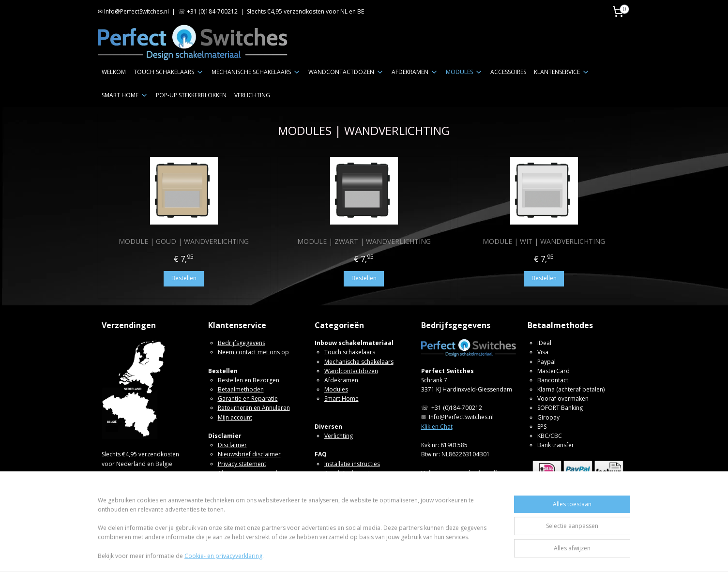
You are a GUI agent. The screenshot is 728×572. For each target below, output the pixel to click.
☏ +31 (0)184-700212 (208, 11)
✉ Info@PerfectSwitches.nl (133, 11)
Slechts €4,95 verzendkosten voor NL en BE (305, 11)
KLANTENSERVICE (562, 72)
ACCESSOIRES (508, 72)
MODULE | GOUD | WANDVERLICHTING (184, 241)
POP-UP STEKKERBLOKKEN (191, 95)
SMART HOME (125, 95)
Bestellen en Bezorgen (249, 380)
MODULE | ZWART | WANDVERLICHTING (364, 241)
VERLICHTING (252, 95)
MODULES (464, 72)
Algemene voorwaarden (251, 473)
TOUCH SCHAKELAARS (169, 72)
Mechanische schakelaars (359, 362)
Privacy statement (242, 464)
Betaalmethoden (241, 389)
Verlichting (339, 436)
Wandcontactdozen (351, 371)
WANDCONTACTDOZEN (346, 72)
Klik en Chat (437, 427)
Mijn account (235, 417)
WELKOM (114, 72)
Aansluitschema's (348, 473)
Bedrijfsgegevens (242, 343)
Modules (336, 389)
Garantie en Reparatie (248, 399)
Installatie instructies (352, 464)
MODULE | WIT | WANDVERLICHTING (544, 241)
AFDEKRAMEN (415, 72)
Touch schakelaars (350, 352)
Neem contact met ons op (253, 352)
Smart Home (341, 399)
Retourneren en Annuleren (254, 408)
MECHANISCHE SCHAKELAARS (256, 72)
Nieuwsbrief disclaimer (249, 454)
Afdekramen (341, 380)
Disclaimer (232, 445)
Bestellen (184, 278)
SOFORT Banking (560, 408)
